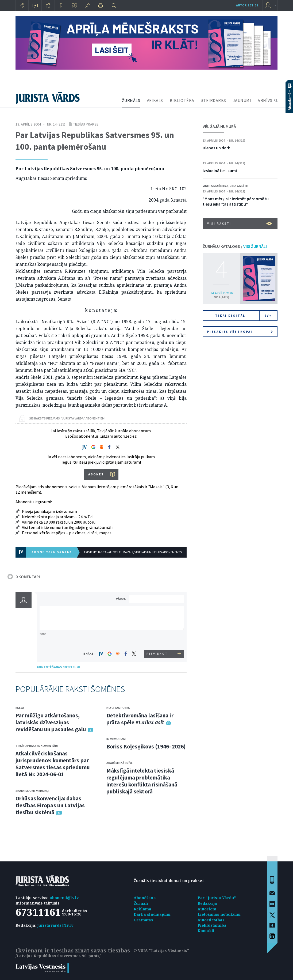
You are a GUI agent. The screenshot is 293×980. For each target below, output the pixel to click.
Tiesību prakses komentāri (37, 746)
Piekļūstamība (212, 925)
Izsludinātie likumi (220, 171)
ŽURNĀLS (131, 100)
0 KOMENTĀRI (28, 577)
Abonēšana (145, 898)
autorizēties (247, 5)
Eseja (20, 708)
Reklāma (142, 909)
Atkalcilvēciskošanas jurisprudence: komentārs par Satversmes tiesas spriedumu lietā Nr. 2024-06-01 (53, 764)
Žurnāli (141, 903)
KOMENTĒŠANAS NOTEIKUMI (58, 667)
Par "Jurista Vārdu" (217, 898)
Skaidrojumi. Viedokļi (32, 791)
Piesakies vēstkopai (240, 332)
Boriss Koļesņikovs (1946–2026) (146, 746)
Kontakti (206, 931)
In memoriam (116, 739)
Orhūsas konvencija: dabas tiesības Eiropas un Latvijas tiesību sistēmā (50, 805)
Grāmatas (144, 920)
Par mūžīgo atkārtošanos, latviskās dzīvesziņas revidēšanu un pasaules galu (51, 722)
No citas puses (118, 708)
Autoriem (207, 909)
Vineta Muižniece (215, 186)
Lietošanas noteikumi (219, 914)
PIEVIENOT (157, 654)
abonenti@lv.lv (64, 898)
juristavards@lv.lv (55, 925)
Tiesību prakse (86, 124)
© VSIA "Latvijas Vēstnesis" (161, 950)
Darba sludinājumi (152, 914)
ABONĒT (96, 474)
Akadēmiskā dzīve (119, 763)
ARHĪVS (265, 100)
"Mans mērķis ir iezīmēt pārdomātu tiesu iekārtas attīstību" (236, 201)
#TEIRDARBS (214, 100)
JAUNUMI (242, 100)
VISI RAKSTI (240, 224)
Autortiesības (211, 920)
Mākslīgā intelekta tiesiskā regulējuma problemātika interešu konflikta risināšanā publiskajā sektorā (142, 781)
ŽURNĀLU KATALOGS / (235, 246)
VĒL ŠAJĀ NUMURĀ (219, 126)
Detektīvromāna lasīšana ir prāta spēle (140, 719)
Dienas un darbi (217, 148)
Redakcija (207, 903)
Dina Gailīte (239, 186)
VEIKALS (155, 100)
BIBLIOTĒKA (182, 100)
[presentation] (157, 640)
